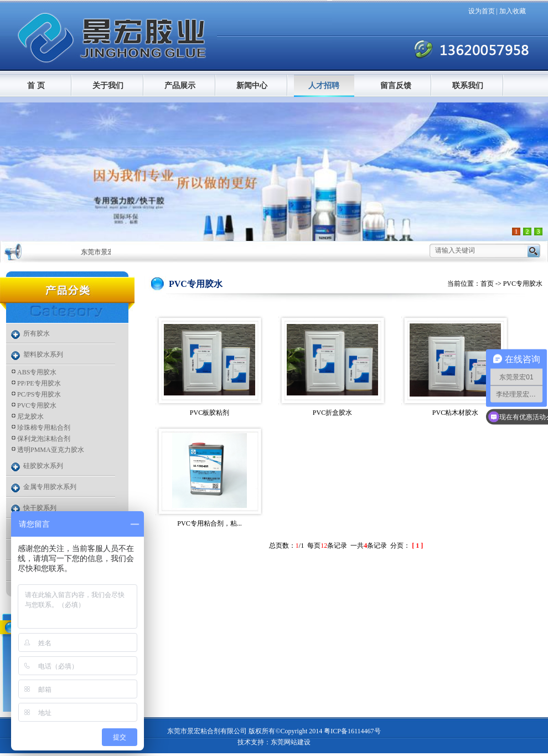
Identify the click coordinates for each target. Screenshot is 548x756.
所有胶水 (37, 333)
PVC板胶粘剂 (210, 413)
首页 (487, 284)
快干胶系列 (40, 508)
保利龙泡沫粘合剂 (44, 439)
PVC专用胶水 (37, 405)
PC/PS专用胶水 (39, 394)
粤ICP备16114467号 (352, 731)
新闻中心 (252, 86)
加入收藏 (513, 11)
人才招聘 (324, 86)
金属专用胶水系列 (50, 487)
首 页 (36, 86)
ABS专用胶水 (37, 372)
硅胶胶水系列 (43, 466)
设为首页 (482, 11)
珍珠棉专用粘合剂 (44, 428)
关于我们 (108, 86)
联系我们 (468, 86)
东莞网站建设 (291, 742)
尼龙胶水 (30, 416)
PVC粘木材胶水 (455, 413)
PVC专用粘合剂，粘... (209, 523)
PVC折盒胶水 (332, 413)
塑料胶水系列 (43, 354)
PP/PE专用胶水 (39, 383)
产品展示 (180, 86)
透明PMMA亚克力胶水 (51, 450)
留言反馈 (396, 86)
